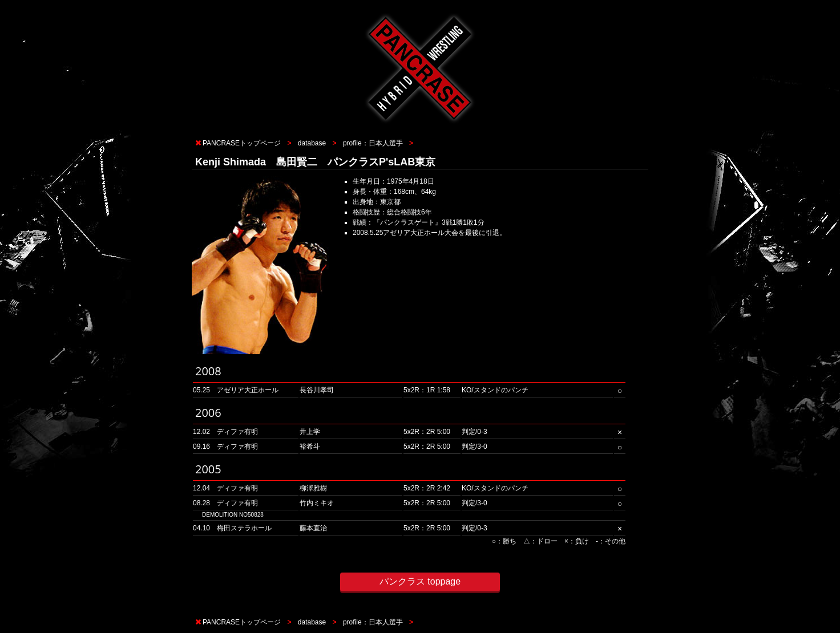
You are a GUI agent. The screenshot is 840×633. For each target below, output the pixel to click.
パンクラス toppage (420, 581)
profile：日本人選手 (373, 143)
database (312, 143)
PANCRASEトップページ (242, 143)
